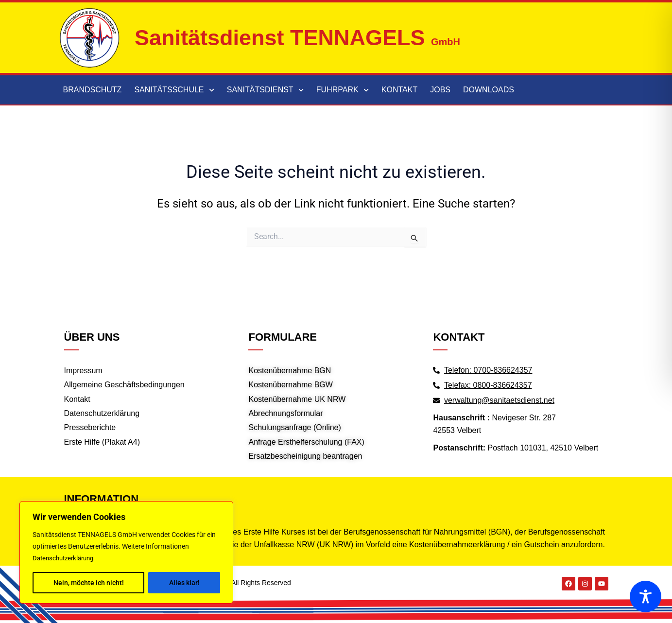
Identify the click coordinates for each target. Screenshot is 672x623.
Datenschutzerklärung (66, 558)
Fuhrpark (343, 90)
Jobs (440, 90)
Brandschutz (93, 90)
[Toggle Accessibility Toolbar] (646, 597)
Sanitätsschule (174, 90)
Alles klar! (184, 583)
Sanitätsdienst (265, 90)
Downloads (489, 90)
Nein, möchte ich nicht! (89, 583)
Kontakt (399, 90)
